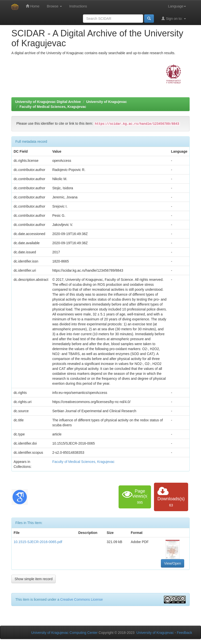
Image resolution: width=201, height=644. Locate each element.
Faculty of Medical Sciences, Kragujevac (53, 107)
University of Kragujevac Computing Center (64, 633)
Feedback (185, 633)
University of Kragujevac (106, 102)
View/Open (173, 563)
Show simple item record (34, 579)
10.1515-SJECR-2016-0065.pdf (38, 542)
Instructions (78, 6)
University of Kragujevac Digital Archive (48, 102)
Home (33, 6)
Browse (54, 6)
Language (177, 6)
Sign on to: (174, 18)
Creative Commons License (81, 599)
